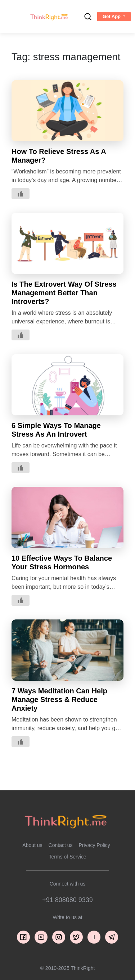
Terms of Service (67, 857)
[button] (114, 17)
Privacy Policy (94, 845)
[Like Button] (21, 194)
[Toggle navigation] (12, 17)
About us (32, 845)
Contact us (61, 845)
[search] (88, 17)
